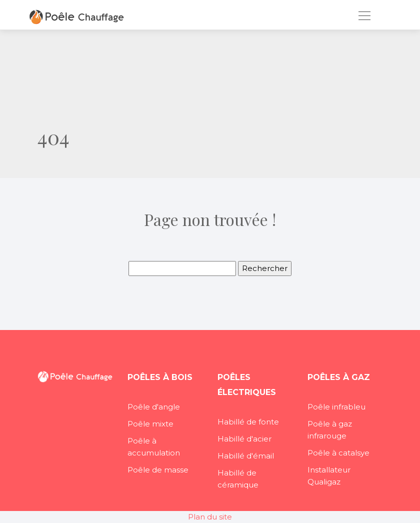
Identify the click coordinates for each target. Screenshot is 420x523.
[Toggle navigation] (364, 17)
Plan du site (210, 517)
